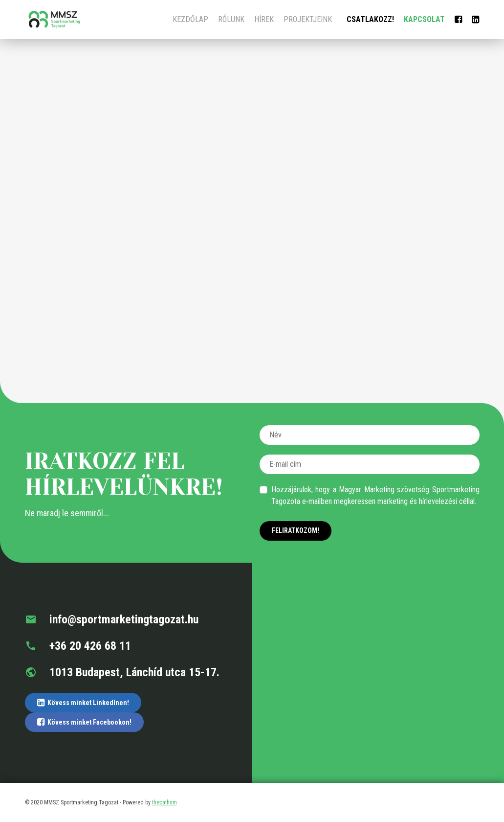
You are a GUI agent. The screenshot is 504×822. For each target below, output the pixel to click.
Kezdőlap (190, 19)
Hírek (264, 19)
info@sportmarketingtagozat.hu (112, 619)
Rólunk (231, 19)
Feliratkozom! (296, 530)
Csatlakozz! (370, 20)
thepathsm (164, 802)
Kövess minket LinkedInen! (83, 703)
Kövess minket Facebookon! (84, 722)
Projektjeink (308, 19)
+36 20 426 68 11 (78, 646)
